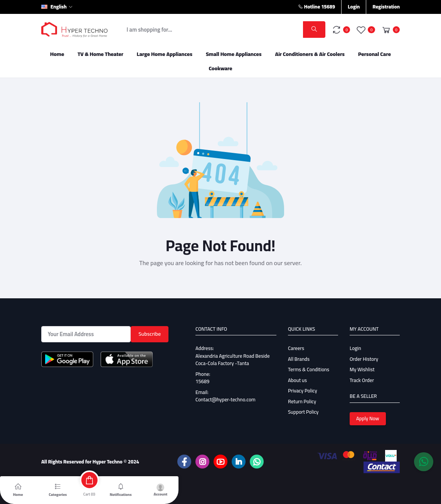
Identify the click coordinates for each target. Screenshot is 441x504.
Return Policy (302, 401)
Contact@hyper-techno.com (226, 399)
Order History (364, 359)
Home (57, 54)
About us (297, 380)
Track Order (362, 380)
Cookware (220, 68)
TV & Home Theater (100, 54)
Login (354, 7)
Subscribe (150, 334)
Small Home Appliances (234, 54)
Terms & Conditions (309, 369)
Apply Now (368, 418)
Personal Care (375, 54)
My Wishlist (362, 369)
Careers (296, 348)
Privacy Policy (303, 391)
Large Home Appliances (165, 54)
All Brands (299, 359)
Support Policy (303, 412)
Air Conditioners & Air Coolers (310, 54)
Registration (386, 7)
